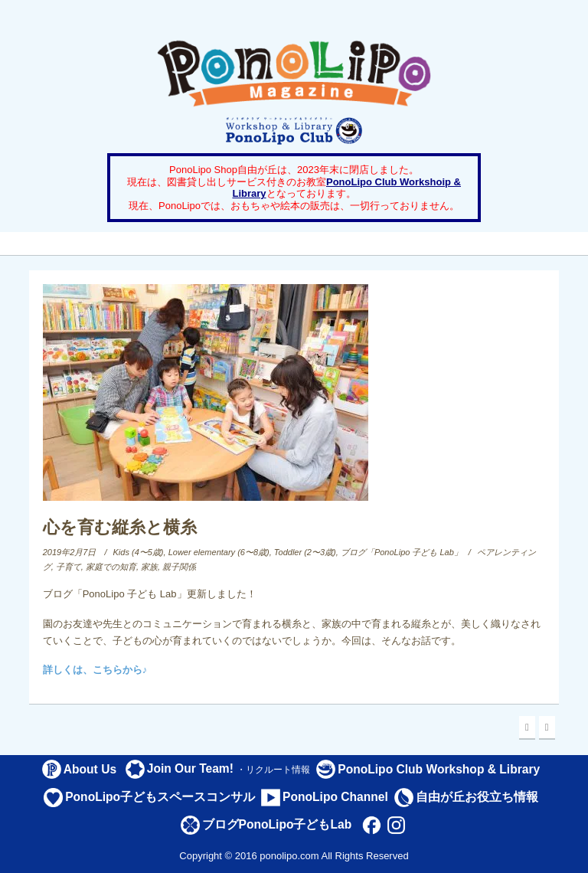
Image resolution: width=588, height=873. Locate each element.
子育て (69, 567)
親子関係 (179, 567)
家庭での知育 (111, 567)
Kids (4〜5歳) (139, 552)
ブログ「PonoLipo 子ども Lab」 (402, 552)
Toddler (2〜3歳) (305, 552)
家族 (149, 567)
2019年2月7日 (70, 552)
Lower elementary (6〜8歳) (219, 552)
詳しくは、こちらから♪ (95, 670)
